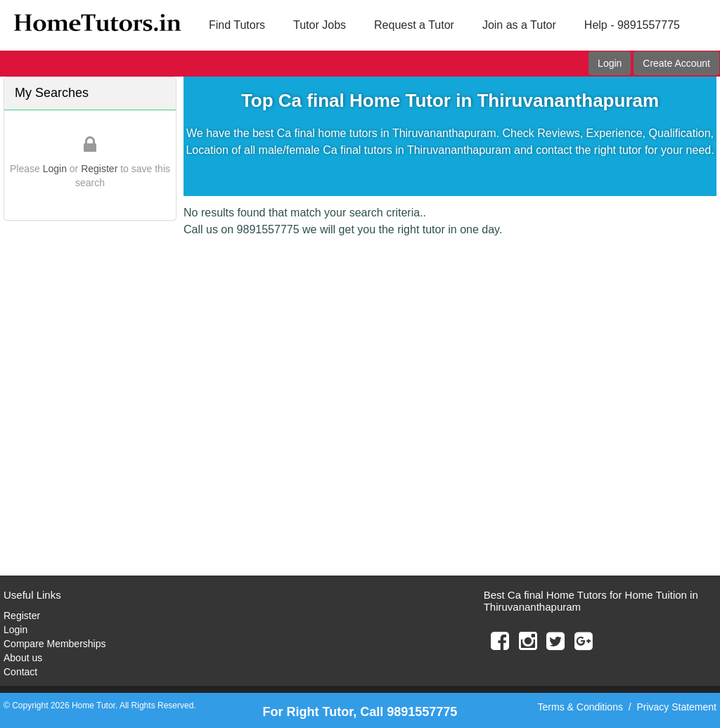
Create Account (676, 63)
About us (23, 658)
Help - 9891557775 (632, 25)
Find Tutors (237, 25)
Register (99, 169)
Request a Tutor (414, 25)
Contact (20, 672)
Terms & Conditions (580, 707)
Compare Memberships (55, 644)
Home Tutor (94, 706)
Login (610, 63)
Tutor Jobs (320, 25)
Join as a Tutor (519, 25)
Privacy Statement (676, 707)
